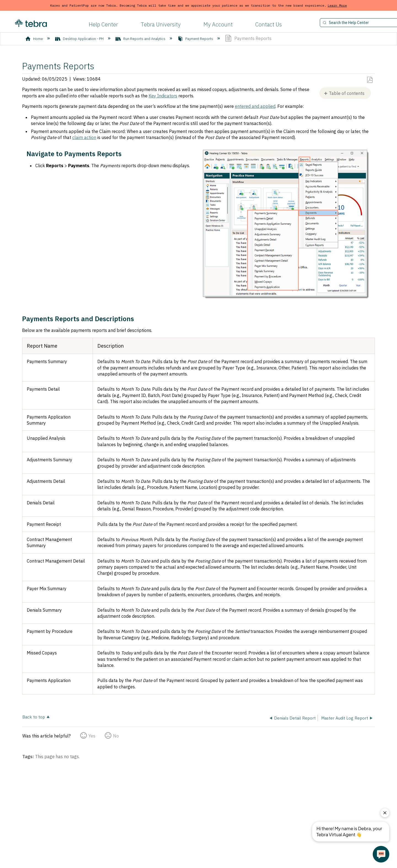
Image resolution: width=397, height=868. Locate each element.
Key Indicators (163, 96)
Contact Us (269, 24)
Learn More (337, 5)
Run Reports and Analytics (141, 39)
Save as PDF (370, 80)
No (116, 736)
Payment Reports (196, 39)
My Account (218, 24)
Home (35, 39)
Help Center (103, 24)
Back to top (34, 717)
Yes (92, 736)
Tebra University (161, 24)
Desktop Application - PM (80, 39)
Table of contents (347, 93)
